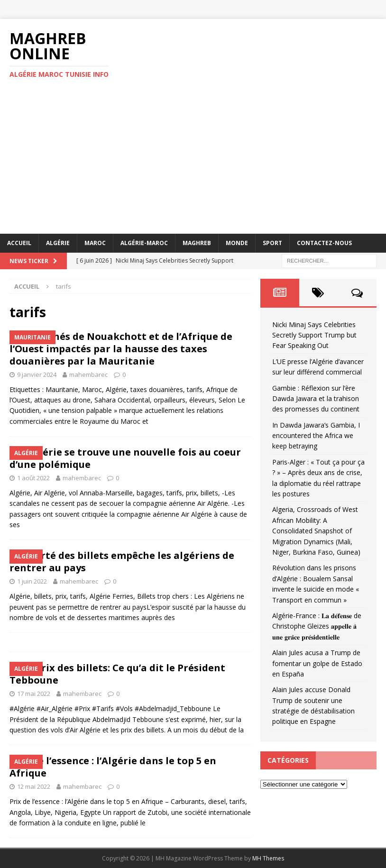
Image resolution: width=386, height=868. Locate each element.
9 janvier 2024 (37, 375)
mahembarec (88, 375)
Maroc (95, 243)
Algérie (58, 243)
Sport (272, 243)
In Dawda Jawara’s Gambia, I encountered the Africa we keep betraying (316, 436)
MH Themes (268, 858)
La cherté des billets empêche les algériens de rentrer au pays (122, 562)
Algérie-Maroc (144, 243)
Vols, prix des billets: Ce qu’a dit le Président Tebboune (117, 674)
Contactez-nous (324, 243)
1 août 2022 (33, 478)
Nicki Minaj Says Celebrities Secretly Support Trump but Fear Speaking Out (314, 335)
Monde (237, 243)
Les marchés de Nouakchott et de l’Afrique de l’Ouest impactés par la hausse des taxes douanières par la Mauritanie (121, 349)
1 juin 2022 (32, 581)
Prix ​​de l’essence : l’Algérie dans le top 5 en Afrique (113, 767)
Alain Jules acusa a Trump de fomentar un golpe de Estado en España (317, 663)
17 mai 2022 (34, 694)
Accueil (19, 243)
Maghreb (197, 243)
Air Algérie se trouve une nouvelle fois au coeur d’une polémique (125, 458)
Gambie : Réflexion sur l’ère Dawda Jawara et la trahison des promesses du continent (316, 399)
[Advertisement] (193, 163)
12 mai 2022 (34, 786)
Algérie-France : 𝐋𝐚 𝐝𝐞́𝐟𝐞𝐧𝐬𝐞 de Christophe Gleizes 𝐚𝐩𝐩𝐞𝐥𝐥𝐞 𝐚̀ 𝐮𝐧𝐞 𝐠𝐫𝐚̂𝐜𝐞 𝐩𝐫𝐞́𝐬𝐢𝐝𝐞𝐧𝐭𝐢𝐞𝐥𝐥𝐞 (317, 626)
